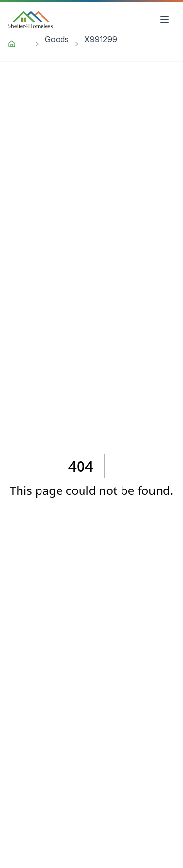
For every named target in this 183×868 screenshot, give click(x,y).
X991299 (101, 39)
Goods (57, 39)
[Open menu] (164, 20)
